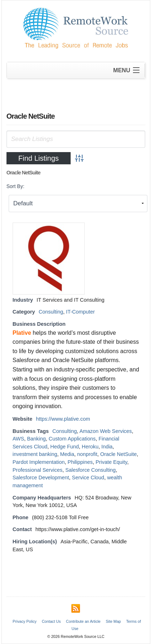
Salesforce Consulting (90, 470)
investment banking (35, 454)
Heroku (90, 447)
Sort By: (15, 186)
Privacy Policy (25, 621)
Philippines (80, 462)
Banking (36, 439)
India (107, 447)
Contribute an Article (83, 621)
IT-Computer (80, 312)
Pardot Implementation (39, 462)
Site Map (113, 621)
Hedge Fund (65, 447)
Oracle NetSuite (119, 454)
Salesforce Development (41, 478)
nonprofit (87, 454)
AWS (18, 439)
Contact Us (51, 621)
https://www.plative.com (63, 419)
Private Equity (111, 462)
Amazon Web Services (105, 431)
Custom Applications (72, 439)
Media (67, 454)
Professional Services (37, 470)
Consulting (51, 312)
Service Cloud (88, 478)
